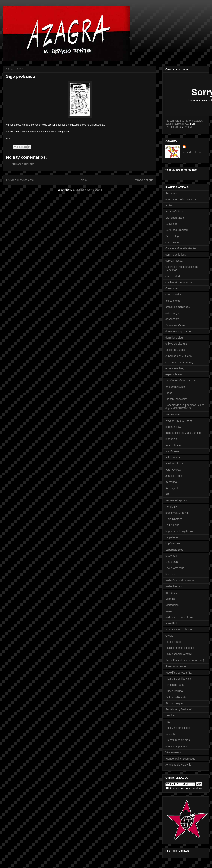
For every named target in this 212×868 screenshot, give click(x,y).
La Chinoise (172, 525)
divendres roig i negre (178, 331)
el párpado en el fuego (179, 356)
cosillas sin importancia (179, 282)
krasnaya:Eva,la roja (177, 513)
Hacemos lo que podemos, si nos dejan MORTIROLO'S (185, 407)
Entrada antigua (143, 180)
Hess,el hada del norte (179, 421)
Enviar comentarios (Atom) (87, 190)
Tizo (168, 722)
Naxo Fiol (171, 623)
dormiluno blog (174, 338)
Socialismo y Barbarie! (179, 709)
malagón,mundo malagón (180, 580)
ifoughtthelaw (173, 427)
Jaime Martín (173, 458)
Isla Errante (172, 451)
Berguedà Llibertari (177, 230)
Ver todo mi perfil (192, 153)
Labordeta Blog (174, 550)
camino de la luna (176, 255)
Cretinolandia (173, 295)
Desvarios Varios (175, 325)
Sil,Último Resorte (176, 697)
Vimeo (189, 127)
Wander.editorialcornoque (180, 759)
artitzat (169, 205)
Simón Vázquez (175, 703)
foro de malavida (175, 387)
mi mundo (171, 593)
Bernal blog (172, 236)
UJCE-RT (171, 734)
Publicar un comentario (23, 164)
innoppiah (171, 439)
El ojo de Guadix (175, 350)
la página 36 (173, 544)
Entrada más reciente (20, 180)
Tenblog (170, 715)
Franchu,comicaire (176, 399)
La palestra (172, 537)
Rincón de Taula (175, 685)
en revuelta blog (175, 368)
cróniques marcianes (178, 307)
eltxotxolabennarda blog (179, 362)
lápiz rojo (171, 574)
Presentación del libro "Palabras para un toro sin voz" (184, 122)
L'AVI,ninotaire (174, 519)
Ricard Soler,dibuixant (178, 679)
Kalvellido (171, 482)
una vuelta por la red (177, 746)
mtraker (170, 611)
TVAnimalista (173, 127)
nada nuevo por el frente (180, 617)
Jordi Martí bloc (174, 464)
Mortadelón (172, 605)
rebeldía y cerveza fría (179, 673)
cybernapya (172, 313)
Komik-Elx (171, 507)
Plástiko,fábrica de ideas (180, 648)
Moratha (170, 599)
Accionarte (172, 193)
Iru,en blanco (173, 445)
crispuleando (173, 301)
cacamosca (172, 242)
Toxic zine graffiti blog (178, 728)
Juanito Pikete (174, 476)
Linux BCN (172, 562)
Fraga (169, 393)
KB (167, 494)
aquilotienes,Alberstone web (182, 199)
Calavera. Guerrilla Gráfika (181, 248)
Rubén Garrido (174, 691)
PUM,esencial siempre (179, 654)
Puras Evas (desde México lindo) (185, 660)
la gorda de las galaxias (179, 531)
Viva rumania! (173, 752)
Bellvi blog (171, 224)
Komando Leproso (176, 500)
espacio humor (174, 374)
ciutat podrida (173, 276)
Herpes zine (173, 414)
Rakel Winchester (176, 666)
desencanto (172, 319)
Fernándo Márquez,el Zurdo (182, 381)
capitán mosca (174, 261)
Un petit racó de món (178, 740)
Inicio (83, 180)
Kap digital (172, 488)
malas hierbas (174, 586)
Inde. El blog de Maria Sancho (183, 433)
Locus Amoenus (175, 568)
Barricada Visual (175, 218)
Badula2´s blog (174, 212)
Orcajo (169, 636)
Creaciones (172, 288)
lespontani (171, 556)
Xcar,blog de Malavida (178, 765)
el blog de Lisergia (176, 344)
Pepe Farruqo (174, 642)
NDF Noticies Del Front (179, 630)
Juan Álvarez (173, 470)
